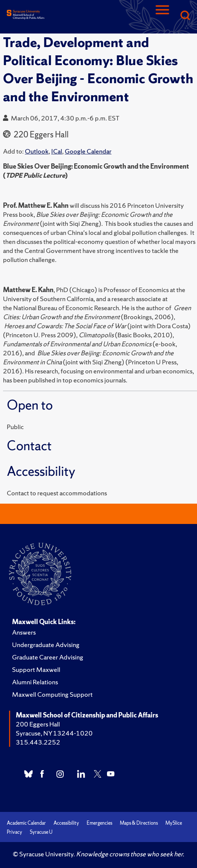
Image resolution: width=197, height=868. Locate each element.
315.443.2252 (38, 742)
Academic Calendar (26, 823)
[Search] (185, 16)
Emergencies (99, 823)
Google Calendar (88, 151)
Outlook (37, 151)
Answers (24, 632)
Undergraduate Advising (46, 645)
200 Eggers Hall (38, 724)
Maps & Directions (139, 823)
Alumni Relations (35, 682)
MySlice (174, 823)
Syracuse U (41, 832)
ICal (57, 151)
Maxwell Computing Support (52, 694)
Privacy (15, 832)
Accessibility (66, 823)
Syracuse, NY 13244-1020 (54, 733)
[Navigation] (162, 16)
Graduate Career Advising (48, 657)
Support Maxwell (36, 669)
